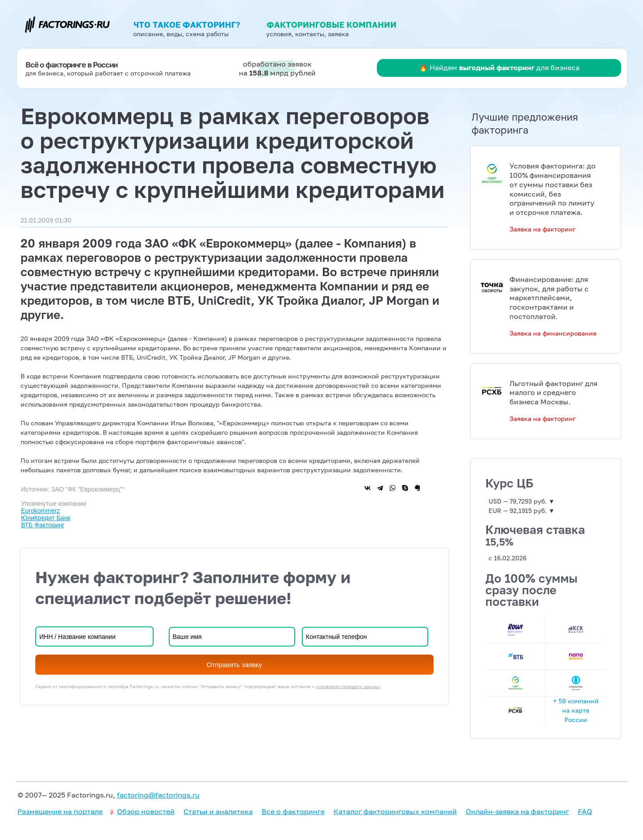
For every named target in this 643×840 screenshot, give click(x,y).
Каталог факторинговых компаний (395, 811)
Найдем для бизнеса (505, 67)
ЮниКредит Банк (46, 518)
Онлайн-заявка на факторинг (517, 811)
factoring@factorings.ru (158, 795)
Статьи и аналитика (218, 811)
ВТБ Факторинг (43, 525)
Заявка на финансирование (553, 333)
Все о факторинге (293, 811)
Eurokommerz (40, 511)
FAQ (585, 811)
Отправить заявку (234, 665)
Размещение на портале (60, 811)
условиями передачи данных (348, 686)
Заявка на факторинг (543, 229)
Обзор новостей (146, 811)
